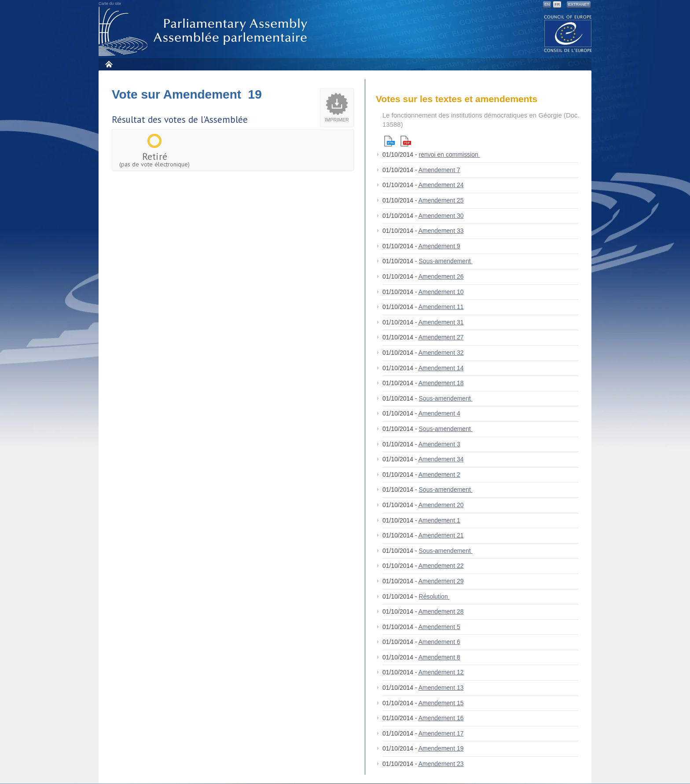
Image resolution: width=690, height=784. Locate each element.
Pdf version (406, 141)
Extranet (579, 4)
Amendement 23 (441, 764)
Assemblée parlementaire (205, 31)
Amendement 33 (441, 231)
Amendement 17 (441, 733)
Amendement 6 (439, 642)
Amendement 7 (439, 170)
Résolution (434, 596)
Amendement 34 (441, 459)
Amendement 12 (441, 672)
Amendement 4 (439, 413)
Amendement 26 (441, 276)
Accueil (108, 64)
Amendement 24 (441, 185)
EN (547, 4)
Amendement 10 (441, 292)
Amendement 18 (441, 383)
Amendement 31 (441, 322)
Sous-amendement (446, 261)
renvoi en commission (450, 155)
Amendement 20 (441, 505)
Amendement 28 (441, 611)
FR (557, 4)
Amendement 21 (441, 535)
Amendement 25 (441, 200)
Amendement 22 (441, 566)
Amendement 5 (439, 627)
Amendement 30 (441, 216)
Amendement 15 (441, 703)
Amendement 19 (441, 748)
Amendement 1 (439, 520)
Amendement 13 (441, 688)
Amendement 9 (439, 246)
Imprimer (337, 120)
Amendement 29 (441, 581)
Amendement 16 (441, 718)
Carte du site (110, 4)
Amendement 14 (441, 368)
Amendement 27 (441, 337)
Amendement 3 (439, 444)
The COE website (568, 33)
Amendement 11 (441, 307)
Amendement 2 (439, 475)
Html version (389, 141)
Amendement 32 (441, 353)
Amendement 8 (439, 657)
